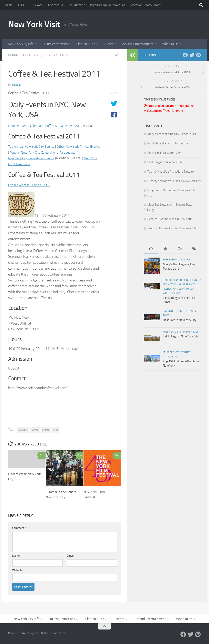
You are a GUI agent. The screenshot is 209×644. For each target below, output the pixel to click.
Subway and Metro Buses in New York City (174, 181)
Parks (187, 332)
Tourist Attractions (55, 44)
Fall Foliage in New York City (165, 162)
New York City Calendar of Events (34, 158)
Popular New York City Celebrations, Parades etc (58, 152)
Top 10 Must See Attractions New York (172, 172)
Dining (35, 430)
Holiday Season (172, 280)
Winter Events (172, 293)
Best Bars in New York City (164, 153)
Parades (185, 260)
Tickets (38, 5)
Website (17, 570)
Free (21, 5)
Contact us (56, 5)
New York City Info (21, 44)
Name (17, 556)
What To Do (170, 44)
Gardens (176, 332)
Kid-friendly (192, 280)
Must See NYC (187, 285)
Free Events (170, 260)
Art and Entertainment (138, 44)
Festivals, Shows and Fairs (51, 55)
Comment (19, 528)
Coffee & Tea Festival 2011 (69, 126)
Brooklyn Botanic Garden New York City (172, 228)
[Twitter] (192, 55)
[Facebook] (185, 55)
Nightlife (183, 311)
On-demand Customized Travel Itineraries (97, 5)
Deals (9, 5)
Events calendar (33, 126)
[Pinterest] (198, 55)
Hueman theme (58, 633)
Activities (23, 430)
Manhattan (170, 285)
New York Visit (34, 24)
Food (56, 430)
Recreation (170, 289)
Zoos (196, 332)
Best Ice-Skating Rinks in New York (170, 219)
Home (13, 126)
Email (71, 556)
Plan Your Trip (86, 44)
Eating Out (17, 55)
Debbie (17, 85)
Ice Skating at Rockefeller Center (168, 143)
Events (109, 44)
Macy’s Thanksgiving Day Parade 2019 (172, 134)
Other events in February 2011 (32, 185)
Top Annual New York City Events (34, 146)
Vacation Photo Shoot (146, 5)
